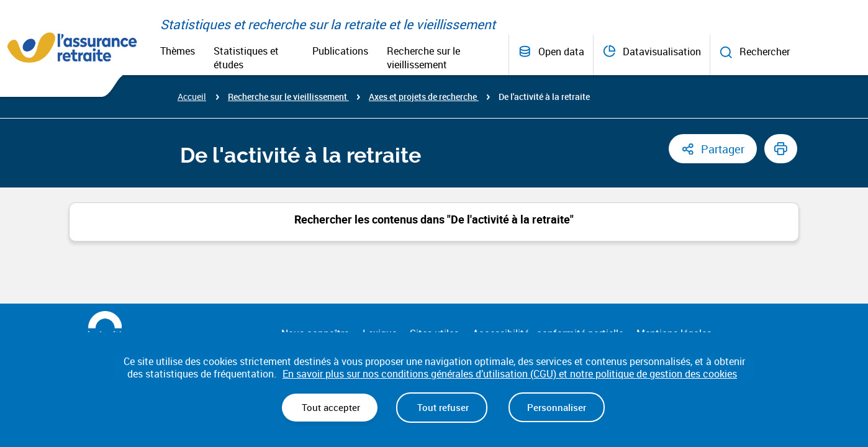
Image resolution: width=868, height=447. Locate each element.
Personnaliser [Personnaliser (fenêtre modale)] (557, 407)
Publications (340, 51)
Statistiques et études (246, 58)
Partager (723, 149)
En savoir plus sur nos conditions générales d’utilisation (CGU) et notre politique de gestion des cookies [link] (510, 374)
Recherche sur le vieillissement (423, 58)
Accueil (192, 97)
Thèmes (178, 51)
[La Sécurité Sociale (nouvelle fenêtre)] (105, 327)
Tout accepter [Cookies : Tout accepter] (330, 407)
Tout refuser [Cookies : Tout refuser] (442, 407)
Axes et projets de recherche (424, 97)
